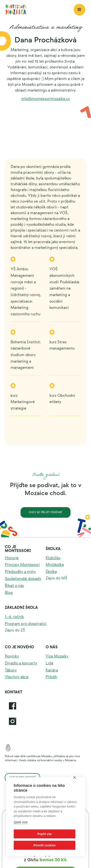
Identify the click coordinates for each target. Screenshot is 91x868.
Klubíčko (53, 558)
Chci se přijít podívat (45, 512)
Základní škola (21, 608)
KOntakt (14, 692)
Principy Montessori (22, 565)
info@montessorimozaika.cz (45, 99)
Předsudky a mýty (20, 572)
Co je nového (19, 647)
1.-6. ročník (14, 617)
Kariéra (52, 670)
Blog (9, 593)
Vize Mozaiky (57, 656)
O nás (52, 647)
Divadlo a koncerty (21, 663)
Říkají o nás (14, 586)
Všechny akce (17, 677)
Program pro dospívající (26, 624)
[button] (79, 10)
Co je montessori (18, 549)
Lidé (49, 663)
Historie (12, 558)
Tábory (11, 670)
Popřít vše (44, 834)
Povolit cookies (45, 845)
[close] (74, 777)
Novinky (12, 656)
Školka (53, 549)
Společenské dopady (23, 579)
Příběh (51, 677)
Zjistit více (21, 822)
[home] (40, 10)
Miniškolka (55, 565)
